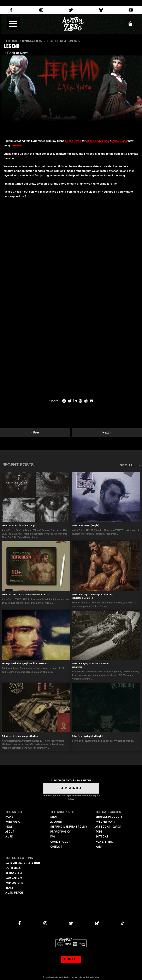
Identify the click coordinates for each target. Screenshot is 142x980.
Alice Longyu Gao (98, 141)
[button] (13, 24)
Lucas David (73, 141)
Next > (107, 432)
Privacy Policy (93, 977)
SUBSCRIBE (71, 788)
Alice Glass (120, 141)
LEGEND (16, 145)
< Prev (35, 432)
